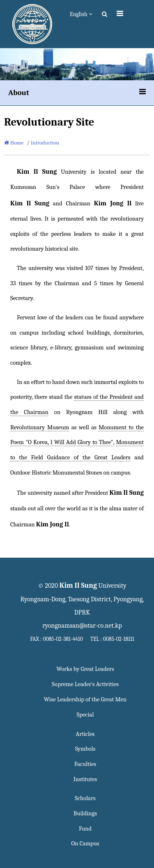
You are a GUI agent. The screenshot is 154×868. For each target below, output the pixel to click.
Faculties (85, 764)
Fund (85, 829)
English (81, 14)
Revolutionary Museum (40, 427)
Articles (85, 734)
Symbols (85, 749)
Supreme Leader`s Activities (85, 684)
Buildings (85, 813)
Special (85, 715)
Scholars (85, 798)
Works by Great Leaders (85, 669)
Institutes (85, 779)
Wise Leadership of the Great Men (85, 699)
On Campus (85, 844)
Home (14, 143)
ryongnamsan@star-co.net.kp (82, 626)
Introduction (45, 143)
